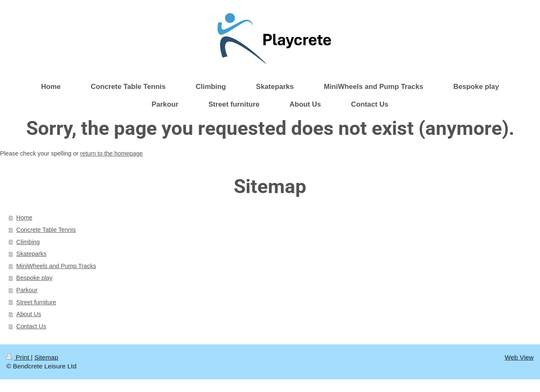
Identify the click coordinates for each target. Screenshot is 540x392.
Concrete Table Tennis (46, 230)
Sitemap (46, 357)
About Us (29, 314)
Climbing (28, 242)
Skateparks (32, 254)
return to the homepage (112, 153)
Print (19, 357)
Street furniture (36, 302)
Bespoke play (35, 278)
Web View (519, 357)
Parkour (27, 290)
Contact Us (31, 326)
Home (24, 217)
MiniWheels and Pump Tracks (56, 266)
